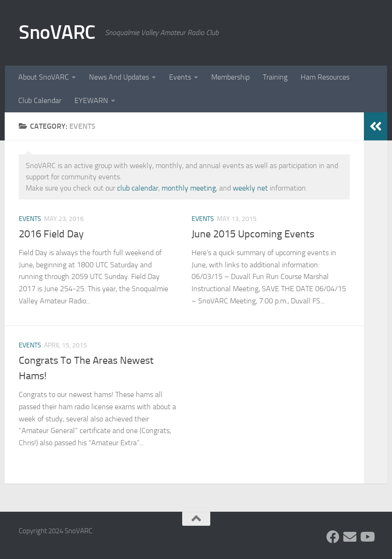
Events (180, 77)
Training (275, 77)
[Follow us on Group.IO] (350, 537)
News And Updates (119, 77)
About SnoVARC (44, 77)
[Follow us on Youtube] (367, 537)
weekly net (250, 188)
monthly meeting (189, 188)
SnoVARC (57, 32)
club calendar (138, 188)
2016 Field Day (51, 234)
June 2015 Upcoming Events (253, 234)
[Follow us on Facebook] (333, 537)
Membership (230, 77)
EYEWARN (91, 100)
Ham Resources (325, 77)
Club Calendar (40, 100)
